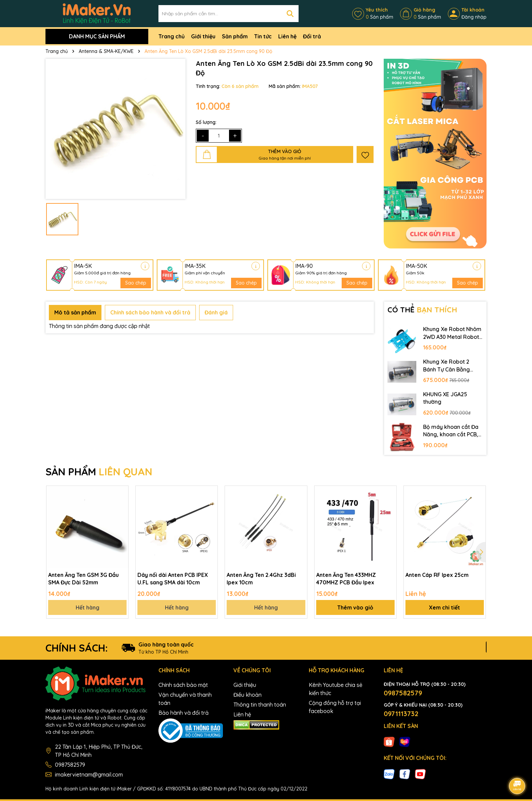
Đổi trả (312, 36)
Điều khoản (248, 695)
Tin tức (263, 36)
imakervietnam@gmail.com (89, 775)
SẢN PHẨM (99, 472)
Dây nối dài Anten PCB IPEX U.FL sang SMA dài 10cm (173, 579)
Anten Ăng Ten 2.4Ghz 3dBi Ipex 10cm (261, 579)
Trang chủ (172, 36)
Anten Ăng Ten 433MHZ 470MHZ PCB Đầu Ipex (346, 579)
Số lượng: (206, 122)
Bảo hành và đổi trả (184, 713)
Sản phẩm (235, 36)
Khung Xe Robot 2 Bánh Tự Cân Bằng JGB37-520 (446, 366)
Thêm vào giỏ (355, 607)
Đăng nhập (474, 17)
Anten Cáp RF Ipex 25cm (437, 575)
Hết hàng (88, 607)
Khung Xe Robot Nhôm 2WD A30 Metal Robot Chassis (452, 333)
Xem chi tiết (444, 607)
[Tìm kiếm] (290, 14)
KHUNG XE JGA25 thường (445, 398)
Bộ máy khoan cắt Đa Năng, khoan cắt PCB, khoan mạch (451, 431)
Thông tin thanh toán (260, 705)
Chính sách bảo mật (183, 685)
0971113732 (401, 714)
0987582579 (70, 765)
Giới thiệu (203, 36)
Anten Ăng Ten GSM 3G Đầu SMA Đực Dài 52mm (83, 579)
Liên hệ (287, 36)
